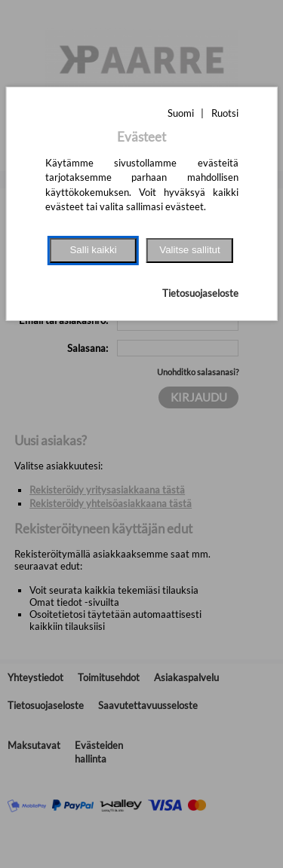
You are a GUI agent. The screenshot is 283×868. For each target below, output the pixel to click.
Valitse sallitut (190, 250)
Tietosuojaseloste (200, 293)
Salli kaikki (93, 250)
